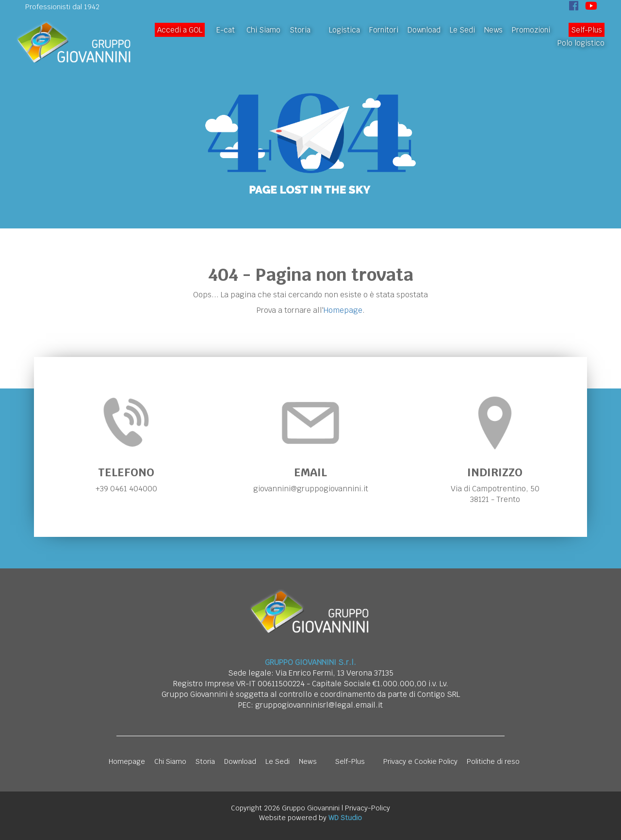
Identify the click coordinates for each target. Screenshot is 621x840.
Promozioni (531, 30)
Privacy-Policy (368, 808)
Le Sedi (462, 30)
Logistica (344, 30)
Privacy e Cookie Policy (420, 761)
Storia (300, 30)
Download (424, 30)
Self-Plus (587, 30)
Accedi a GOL (180, 30)
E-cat (226, 30)
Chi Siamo (263, 30)
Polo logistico (581, 43)
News (493, 30)
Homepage (343, 310)
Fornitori (384, 30)
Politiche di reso (493, 761)
